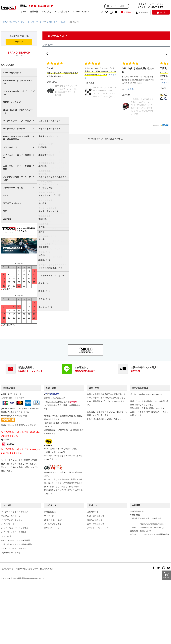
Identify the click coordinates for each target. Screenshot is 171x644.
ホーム (24, 12)
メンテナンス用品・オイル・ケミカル (17, 178)
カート (161, 12)
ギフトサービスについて (98, 528)
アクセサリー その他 (13, 188)
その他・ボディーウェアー (57, 22)
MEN (5, 211)
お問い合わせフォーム (155, 412)
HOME (4, 22)
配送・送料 (51, 388)
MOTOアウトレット (12, 203)
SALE (6, 195)
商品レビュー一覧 (52, 528)
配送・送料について (96, 516)
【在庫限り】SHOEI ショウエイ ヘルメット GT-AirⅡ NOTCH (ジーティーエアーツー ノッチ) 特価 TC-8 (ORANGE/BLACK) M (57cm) (142, 106)
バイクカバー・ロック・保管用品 (17, 157)
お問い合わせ (8, 569)
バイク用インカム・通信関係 (14, 532)
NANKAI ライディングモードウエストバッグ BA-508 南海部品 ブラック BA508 (66, 91)
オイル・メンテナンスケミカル (15, 549)
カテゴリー (8, 505)
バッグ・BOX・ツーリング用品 (15, 528)
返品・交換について (96, 524)
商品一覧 (34, 12)
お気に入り (46, 12)
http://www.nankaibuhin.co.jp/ (153, 524)
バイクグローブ (8, 524)
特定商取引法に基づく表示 (27, 569)
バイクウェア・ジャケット (15, 129)
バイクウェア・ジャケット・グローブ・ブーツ (27, 22)
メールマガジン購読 (53, 524)
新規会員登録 (50, 512)
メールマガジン (81, 12)
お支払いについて (95, 520)
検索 (108, 6)
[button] (47, 54)
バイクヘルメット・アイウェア (17, 121)
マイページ (142, 13)
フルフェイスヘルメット (12, 516)
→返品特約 (100, 419)
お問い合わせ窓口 (140, 388)
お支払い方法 (9, 388)
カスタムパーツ (10, 147)
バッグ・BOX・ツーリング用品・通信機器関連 (16, 138)
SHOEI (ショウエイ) (12, 102)
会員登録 (126, 12)
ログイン (19, 42)
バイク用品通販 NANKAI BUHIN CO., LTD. (29, 578)
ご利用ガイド (62, 12)
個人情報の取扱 (47, 569)
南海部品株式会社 (138, 511)
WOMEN (7, 219)
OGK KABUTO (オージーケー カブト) (19, 93)
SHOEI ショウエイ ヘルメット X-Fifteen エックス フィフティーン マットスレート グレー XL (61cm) (105, 92)
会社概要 (136, 505)
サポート (93, 505)
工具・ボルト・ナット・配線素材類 (17, 167)
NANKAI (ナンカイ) (12, 73)
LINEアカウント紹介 (53, 520)
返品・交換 (94, 388)
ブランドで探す (19, 54)
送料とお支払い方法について (23, 467)
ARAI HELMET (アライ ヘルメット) (18, 82)
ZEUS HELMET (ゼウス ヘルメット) (18, 111)
